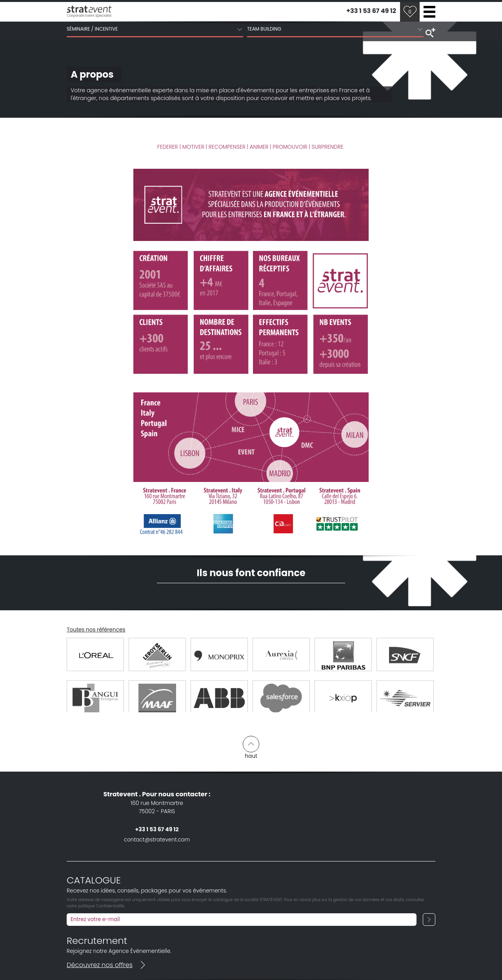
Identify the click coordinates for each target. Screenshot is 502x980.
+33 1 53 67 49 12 (371, 11)
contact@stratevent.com (157, 840)
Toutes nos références (96, 630)
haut (251, 748)
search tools (429, 32)
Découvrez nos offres (107, 965)
